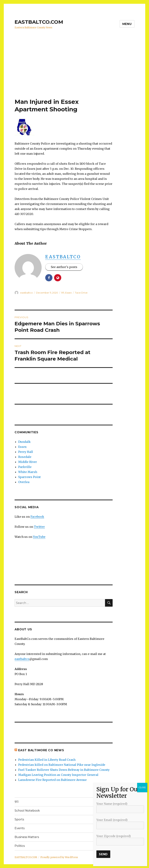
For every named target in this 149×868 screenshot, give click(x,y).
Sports (19, 819)
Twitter (39, 527)
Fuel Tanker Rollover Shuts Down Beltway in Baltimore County (64, 770)
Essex (68, 293)
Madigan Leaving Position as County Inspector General (58, 775)
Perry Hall (26, 452)
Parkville (25, 467)
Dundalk (24, 442)
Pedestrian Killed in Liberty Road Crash (47, 760)
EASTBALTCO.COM (39, 22)
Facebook (37, 517)
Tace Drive (81, 293)
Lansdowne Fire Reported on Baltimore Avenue (52, 780)
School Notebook (27, 811)
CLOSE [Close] (142, 787)
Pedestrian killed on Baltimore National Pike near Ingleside (62, 765)
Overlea (24, 482)
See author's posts (64, 267)
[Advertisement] (75, 71)
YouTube (39, 537)
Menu (127, 24)
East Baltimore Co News (41, 750)
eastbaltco (63, 257)
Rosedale (25, 457)
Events (20, 828)
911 (63, 293)
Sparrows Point (29, 477)
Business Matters (27, 837)
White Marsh (28, 472)
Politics (20, 846)
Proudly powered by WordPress (59, 857)
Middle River (28, 462)
